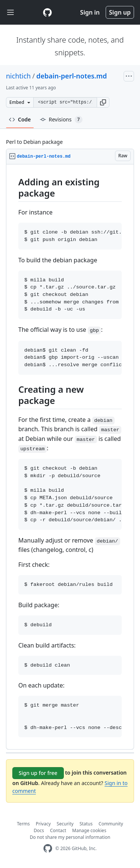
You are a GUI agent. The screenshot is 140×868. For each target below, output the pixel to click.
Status (86, 824)
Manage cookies (89, 830)
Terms (23, 824)
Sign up (120, 12)
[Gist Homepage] (47, 12)
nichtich (18, 76)
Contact (58, 830)
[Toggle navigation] (10, 13)
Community (111, 824)
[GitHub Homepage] (48, 848)
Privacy (43, 824)
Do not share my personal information (70, 837)
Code (20, 119)
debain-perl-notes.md (71, 76)
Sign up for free (38, 773)
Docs (39, 830)
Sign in (90, 12)
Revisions (61, 120)
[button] (103, 102)
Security (65, 824)
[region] (70, 457)
